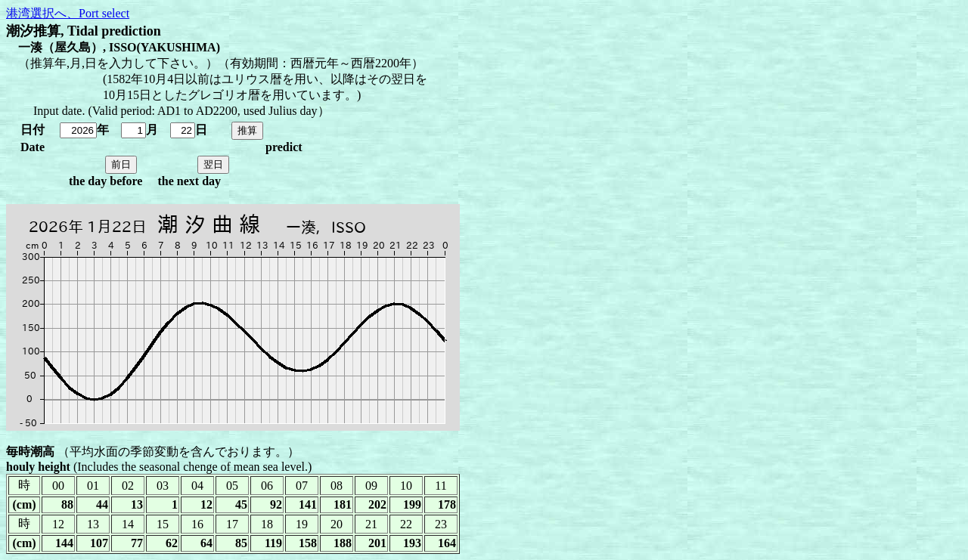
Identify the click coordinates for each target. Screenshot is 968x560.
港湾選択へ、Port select (68, 13)
